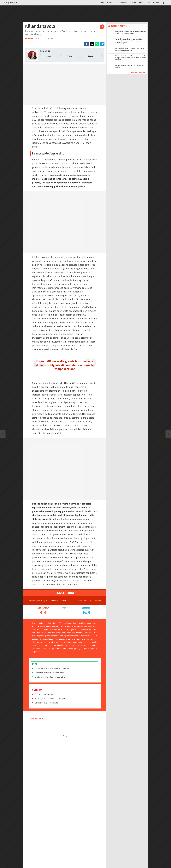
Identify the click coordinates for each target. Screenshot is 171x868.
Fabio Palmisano (40, 39)
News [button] (133, 3)
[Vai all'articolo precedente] (168, 434)
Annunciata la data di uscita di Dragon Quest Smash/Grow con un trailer (130, 49)
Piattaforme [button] (106, 3)
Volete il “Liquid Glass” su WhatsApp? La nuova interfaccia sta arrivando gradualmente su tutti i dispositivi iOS (130, 41)
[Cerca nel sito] (163, 3)
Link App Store (95, 601)
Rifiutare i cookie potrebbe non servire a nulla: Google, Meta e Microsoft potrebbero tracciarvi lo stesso (131, 58)
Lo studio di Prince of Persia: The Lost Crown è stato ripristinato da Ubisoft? (131, 33)
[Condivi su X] (92, 44)
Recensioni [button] (121, 3)
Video (142, 3)
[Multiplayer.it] (11, 3)
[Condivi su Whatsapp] (97, 44)
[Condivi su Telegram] (102, 44)
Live (149, 3)
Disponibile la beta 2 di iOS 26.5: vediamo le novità (130, 66)
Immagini (92, 56)
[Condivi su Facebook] (87, 44)
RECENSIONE (29, 39)
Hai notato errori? (37, 719)
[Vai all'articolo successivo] (3, 434)
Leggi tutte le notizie (138, 72)
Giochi (156, 3)
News (49, 56)
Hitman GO (45, 51)
